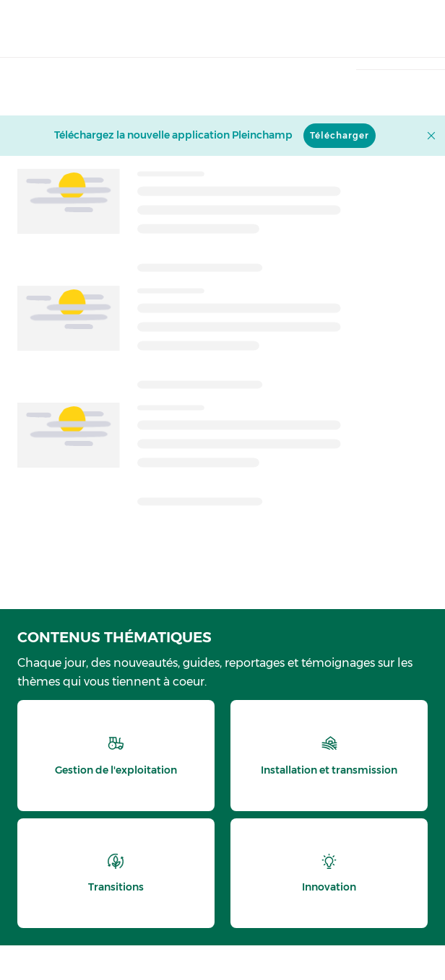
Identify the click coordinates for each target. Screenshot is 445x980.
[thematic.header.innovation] (329, 873)
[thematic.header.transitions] (116, 873)
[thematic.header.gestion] (116, 756)
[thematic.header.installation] (329, 756)
